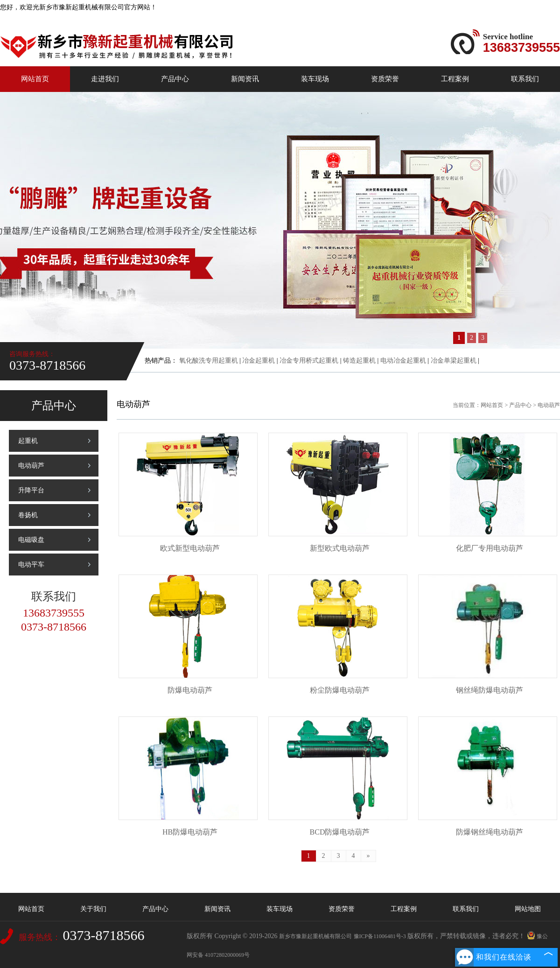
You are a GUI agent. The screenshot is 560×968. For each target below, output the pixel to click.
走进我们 (105, 79)
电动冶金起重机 (403, 361)
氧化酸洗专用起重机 (209, 361)
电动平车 (31, 565)
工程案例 (455, 79)
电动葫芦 (31, 466)
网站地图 (528, 909)
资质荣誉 (385, 79)
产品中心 (175, 79)
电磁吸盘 (31, 540)
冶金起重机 (259, 361)
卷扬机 (28, 515)
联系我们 (525, 79)
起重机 (28, 441)
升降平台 (31, 490)
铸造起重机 (359, 361)
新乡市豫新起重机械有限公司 (315, 936)
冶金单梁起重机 (454, 361)
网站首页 (35, 79)
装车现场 (315, 79)
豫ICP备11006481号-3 (380, 936)
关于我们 (93, 909)
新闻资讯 (245, 79)
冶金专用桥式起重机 (309, 361)
